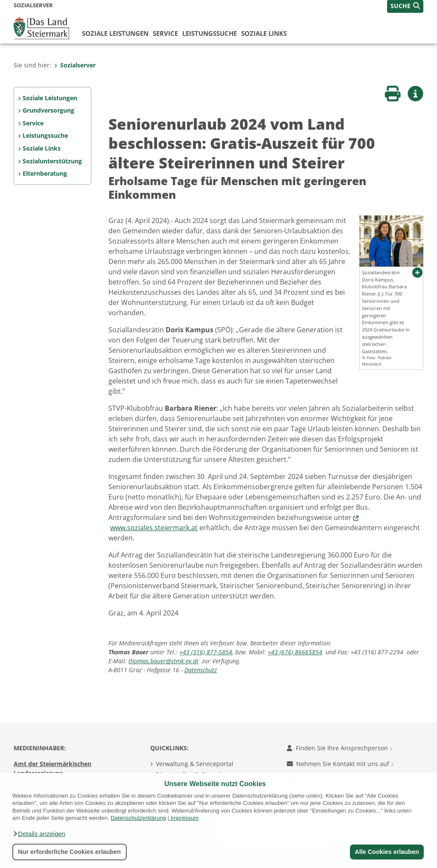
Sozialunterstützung (52, 161)
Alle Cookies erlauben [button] (387, 852)
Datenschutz (201, 670)
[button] (39, 834)
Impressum (185, 818)
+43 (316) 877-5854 (206, 652)
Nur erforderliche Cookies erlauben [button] (69, 852)
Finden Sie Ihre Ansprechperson (339, 748)
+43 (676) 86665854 (295, 652)
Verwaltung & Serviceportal (195, 764)
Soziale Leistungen (115, 33)
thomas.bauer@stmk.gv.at (163, 661)
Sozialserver (75, 65)
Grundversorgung (48, 110)
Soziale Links (264, 33)
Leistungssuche (210, 33)
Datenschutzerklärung (138, 818)
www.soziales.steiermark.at (154, 528)
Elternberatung (45, 173)
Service (165, 33)
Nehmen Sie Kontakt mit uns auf (340, 764)
